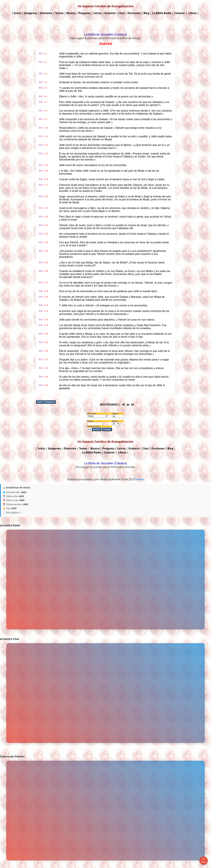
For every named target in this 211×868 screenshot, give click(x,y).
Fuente (140, 479)
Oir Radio (204, 860)
